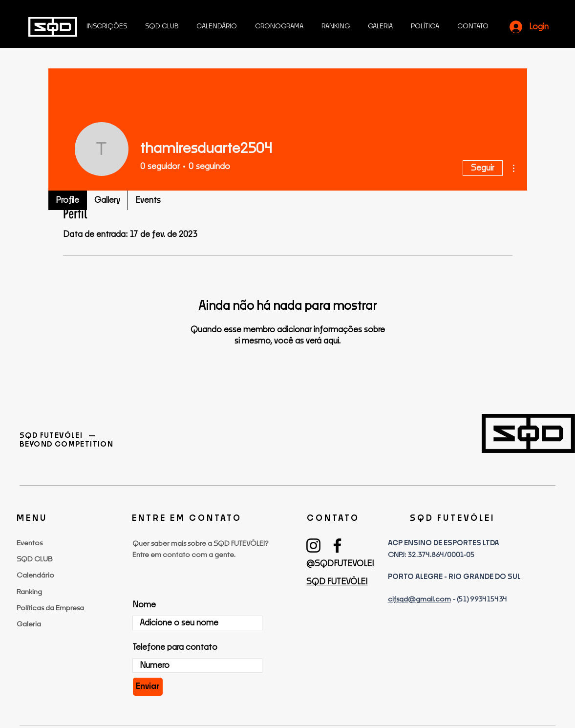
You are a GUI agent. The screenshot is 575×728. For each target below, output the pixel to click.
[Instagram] (313, 546)
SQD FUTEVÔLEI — (58, 436)
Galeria (29, 624)
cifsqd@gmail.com (419, 600)
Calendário (35, 576)
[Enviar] (148, 687)
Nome (144, 605)
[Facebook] (337, 546)
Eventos (30, 543)
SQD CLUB (34, 559)
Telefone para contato (175, 647)
